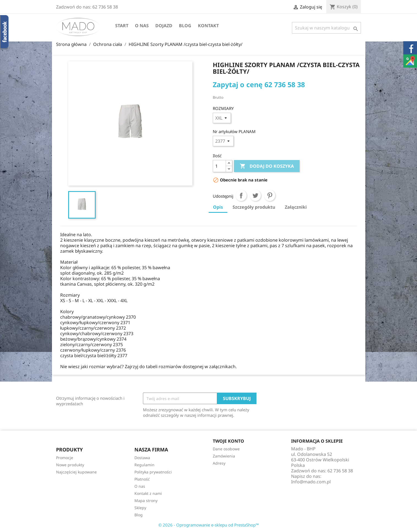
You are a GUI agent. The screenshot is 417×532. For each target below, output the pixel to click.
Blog (185, 26)
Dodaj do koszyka (267, 166)
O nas (142, 26)
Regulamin (144, 465)
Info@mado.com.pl (311, 482)
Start (122, 26)
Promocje (65, 458)
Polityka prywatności (153, 472)
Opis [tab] (218, 207)
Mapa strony (146, 501)
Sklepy (140, 508)
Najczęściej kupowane (76, 472)
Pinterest (270, 195)
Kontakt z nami (148, 493)
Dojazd (164, 26)
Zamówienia (224, 456)
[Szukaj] (326, 28)
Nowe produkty (70, 465)
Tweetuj (255, 195)
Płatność (142, 479)
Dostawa (142, 458)
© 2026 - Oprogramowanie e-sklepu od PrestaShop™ (209, 525)
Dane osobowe (226, 449)
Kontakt (208, 26)
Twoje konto (228, 441)
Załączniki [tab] (296, 207)
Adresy (219, 463)
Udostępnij (241, 195)
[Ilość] (219, 166)
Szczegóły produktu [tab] (254, 207)
